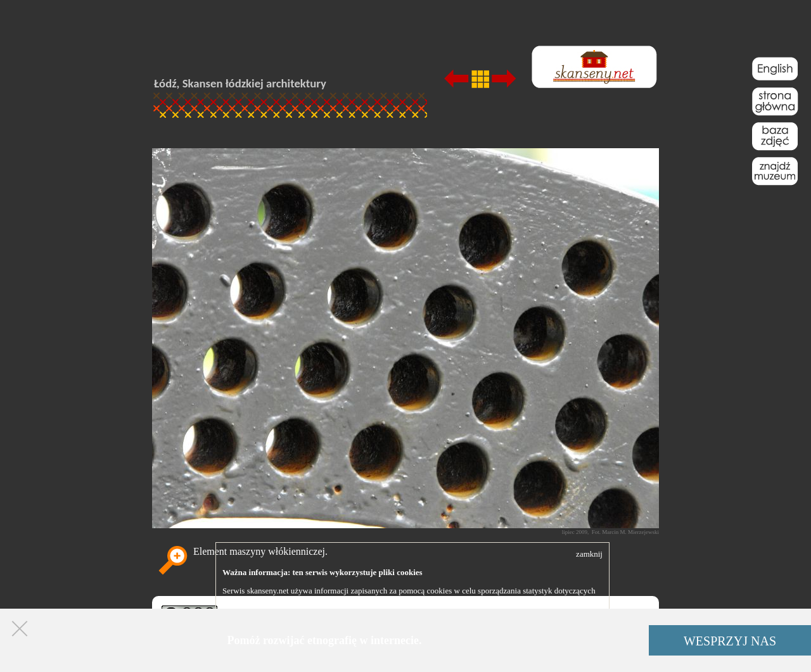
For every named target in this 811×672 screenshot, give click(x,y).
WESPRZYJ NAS (730, 641)
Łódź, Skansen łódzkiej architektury (240, 83)
